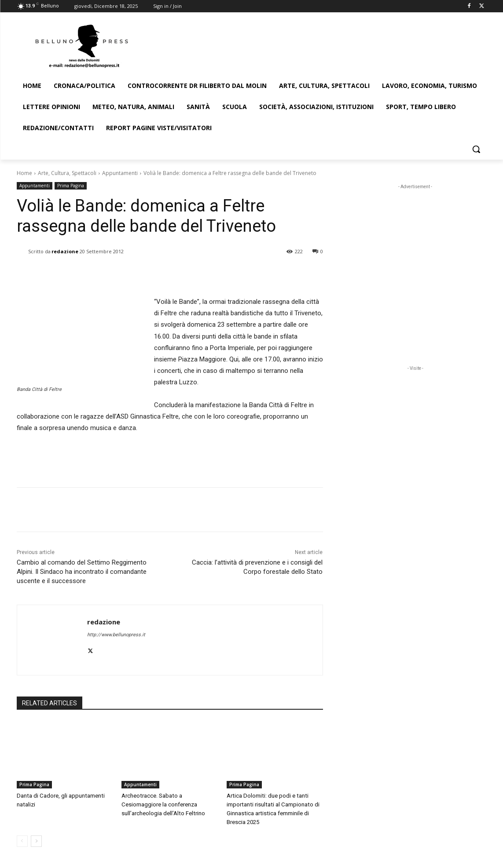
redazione (65, 251)
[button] (476, 149)
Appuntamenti (120, 173)
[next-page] (36, 841)
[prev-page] (22, 841)
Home (24, 173)
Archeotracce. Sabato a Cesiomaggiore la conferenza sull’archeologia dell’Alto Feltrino (163, 804)
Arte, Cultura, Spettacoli (67, 173)
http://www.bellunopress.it (116, 635)
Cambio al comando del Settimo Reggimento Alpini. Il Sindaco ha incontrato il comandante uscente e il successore (82, 572)
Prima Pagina (71, 186)
